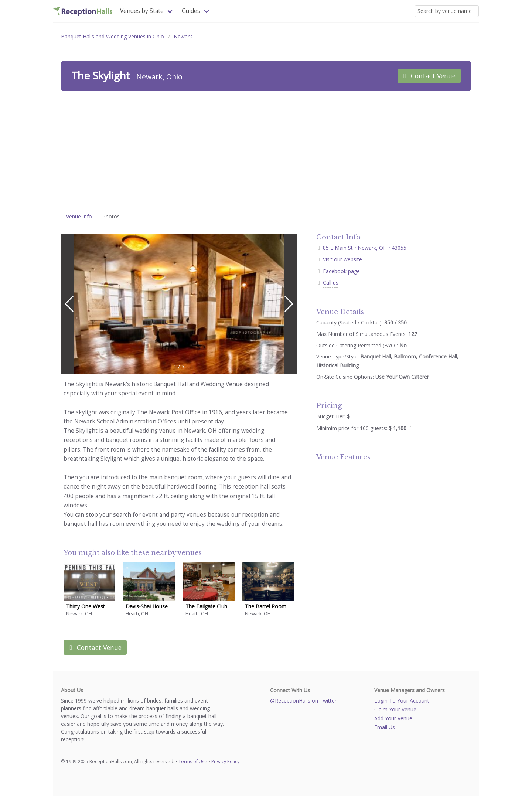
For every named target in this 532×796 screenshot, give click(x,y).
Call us (331, 283)
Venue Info (79, 216)
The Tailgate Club (206, 606)
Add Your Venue (393, 718)
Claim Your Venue (395, 709)
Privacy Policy (225, 761)
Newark (183, 36)
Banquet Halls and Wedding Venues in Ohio (112, 36)
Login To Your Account (402, 700)
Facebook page (341, 271)
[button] (288, 304)
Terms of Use (193, 761)
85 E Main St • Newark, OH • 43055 (361, 248)
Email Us (385, 727)
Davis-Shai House (147, 606)
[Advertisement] (266, 150)
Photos (111, 216)
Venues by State (142, 11)
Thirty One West (86, 606)
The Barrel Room (266, 606)
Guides (191, 11)
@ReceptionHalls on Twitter (303, 700)
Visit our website (342, 259)
